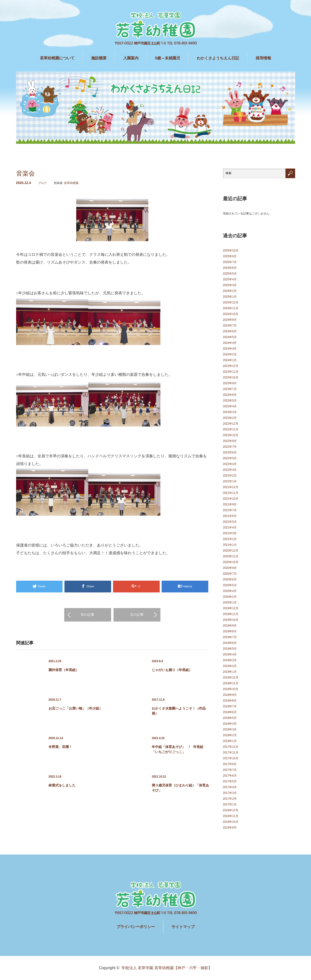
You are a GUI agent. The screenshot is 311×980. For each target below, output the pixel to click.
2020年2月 (230, 597)
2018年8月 (230, 701)
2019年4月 (230, 654)
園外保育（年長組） (64, 670)
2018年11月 (231, 683)
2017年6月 (230, 776)
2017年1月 (230, 804)
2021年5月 (230, 522)
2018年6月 (230, 712)
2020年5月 (230, 585)
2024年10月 (231, 314)
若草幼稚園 (71, 183)
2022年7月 (230, 447)
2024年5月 (230, 337)
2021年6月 (230, 516)
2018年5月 (230, 718)
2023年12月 (231, 366)
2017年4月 (230, 787)
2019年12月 (231, 608)
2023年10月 (231, 377)
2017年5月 (230, 781)
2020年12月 (231, 551)
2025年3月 (230, 285)
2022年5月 (230, 458)
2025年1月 (230, 297)
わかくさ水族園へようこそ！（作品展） (179, 711)
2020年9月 (230, 568)
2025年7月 (230, 262)
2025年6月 (230, 268)
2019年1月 (230, 672)
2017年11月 (231, 753)
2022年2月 (230, 476)
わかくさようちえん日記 (218, 58)
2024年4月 (230, 343)
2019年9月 (230, 626)
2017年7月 (230, 770)
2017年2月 (230, 799)
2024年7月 (230, 326)
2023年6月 (230, 395)
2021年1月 (230, 545)
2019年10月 (231, 620)
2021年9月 (230, 504)
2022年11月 (231, 429)
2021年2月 (230, 539)
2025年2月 (230, 291)
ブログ (42, 183)
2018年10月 (231, 689)
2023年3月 (230, 412)
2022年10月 (231, 435)
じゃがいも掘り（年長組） (172, 670)
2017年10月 (231, 758)
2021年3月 (230, 533)
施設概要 (99, 58)
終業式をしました (62, 785)
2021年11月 (231, 493)
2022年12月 (231, 424)
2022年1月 (230, 481)
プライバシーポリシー (136, 927)
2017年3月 (230, 793)
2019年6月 (230, 643)
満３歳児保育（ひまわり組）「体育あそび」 (180, 788)
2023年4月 (230, 406)
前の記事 (88, 615)
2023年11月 (231, 372)
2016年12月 (231, 810)
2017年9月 (230, 764)
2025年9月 (230, 256)
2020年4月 (230, 591)
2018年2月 (230, 735)
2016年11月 (231, 816)
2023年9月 (230, 383)
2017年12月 (231, 747)
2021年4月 (230, 528)
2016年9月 (230, 828)
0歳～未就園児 (168, 58)
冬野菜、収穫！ (60, 747)
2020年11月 (231, 556)
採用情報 (263, 58)
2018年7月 (230, 706)
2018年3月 (230, 729)
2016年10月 (231, 822)
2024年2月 (230, 354)
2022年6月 (230, 452)
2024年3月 (230, 349)
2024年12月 (231, 302)
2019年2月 (230, 666)
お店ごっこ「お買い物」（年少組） (76, 708)
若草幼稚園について (57, 58)
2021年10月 (231, 499)
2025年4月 (230, 279)
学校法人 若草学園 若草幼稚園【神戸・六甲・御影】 (167, 968)
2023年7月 (230, 389)
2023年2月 (230, 418)
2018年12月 (231, 678)
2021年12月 (231, 487)
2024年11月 (231, 308)
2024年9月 (230, 320)
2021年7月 (230, 510)
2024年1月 (230, 360)
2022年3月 (230, 470)
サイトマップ (183, 927)
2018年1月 (230, 741)
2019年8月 (230, 631)
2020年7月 (230, 574)
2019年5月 (230, 649)
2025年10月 (231, 251)
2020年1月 (230, 603)
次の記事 (137, 615)
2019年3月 (230, 660)
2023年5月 (230, 401)
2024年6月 (230, 331)
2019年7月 (230, 637)
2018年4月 (230, 724)
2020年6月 (230, 579)
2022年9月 (230, 441)
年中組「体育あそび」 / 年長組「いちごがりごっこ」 (178, 749)
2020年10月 (231, 562)
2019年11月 (231, 614)
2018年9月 (230, 695)
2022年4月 (230, 464)
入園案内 (131, 58)
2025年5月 (230, 274)
